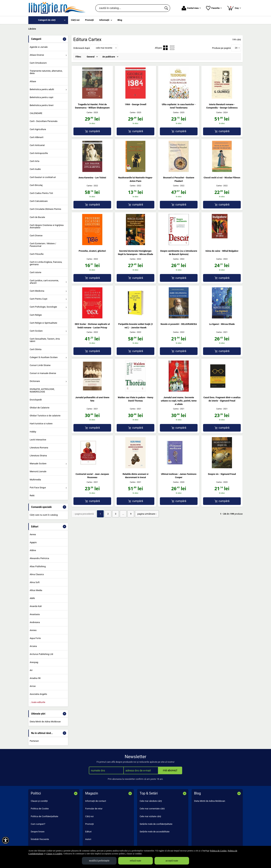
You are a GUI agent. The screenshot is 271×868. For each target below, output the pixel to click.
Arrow (33, 686)
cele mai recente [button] (104, 48)
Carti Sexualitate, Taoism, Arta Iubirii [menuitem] (45, 340)
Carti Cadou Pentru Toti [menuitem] (41, 193)
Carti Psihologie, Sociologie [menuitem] (43, 307)
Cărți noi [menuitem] (75, 20)
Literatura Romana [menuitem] (39, 448)
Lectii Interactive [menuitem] (38, 440)
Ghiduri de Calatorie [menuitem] (40, 408)
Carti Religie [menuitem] (36, 315)
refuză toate (135, 861)
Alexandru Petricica (39, 558)
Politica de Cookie (40, 809)
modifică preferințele (99, 861)
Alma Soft (35, 582)
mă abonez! (170, 770)
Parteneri (34, 741)
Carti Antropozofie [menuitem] (39, 153)
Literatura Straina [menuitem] (38, 456)
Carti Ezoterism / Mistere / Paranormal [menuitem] (43, 245)
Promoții (89, 824)
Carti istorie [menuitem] (36, 272)
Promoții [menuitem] (89, 20)
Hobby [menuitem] (33, 432)
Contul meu (191, 8)
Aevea (33, 534)
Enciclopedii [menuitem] (36, 400)
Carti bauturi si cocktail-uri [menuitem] (43, 177)
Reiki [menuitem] (32, 495)
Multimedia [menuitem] (35, 480)
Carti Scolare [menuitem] (36, 331)
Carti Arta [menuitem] (34, 161)
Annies (33, 630)
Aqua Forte (35, 638)
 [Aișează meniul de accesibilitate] (6, 840)
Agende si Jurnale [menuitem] (39, 47)
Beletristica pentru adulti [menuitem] (42, 89)
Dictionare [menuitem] (35, 381)
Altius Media (36, 590)
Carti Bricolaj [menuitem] (36, 185)
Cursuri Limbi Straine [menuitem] (40, 365)
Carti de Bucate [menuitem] (37, 217)
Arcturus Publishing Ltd (41, 654)
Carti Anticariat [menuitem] (37, 145)
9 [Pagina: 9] (131, 514)
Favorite (214, 8)
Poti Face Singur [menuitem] (38, 488)
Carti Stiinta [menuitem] (36, 349)
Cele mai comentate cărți (152, 809)
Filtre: (78, 57)
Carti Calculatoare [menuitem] (39, 201)
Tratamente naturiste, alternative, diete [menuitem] (46, 72)
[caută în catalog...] (129, 8)
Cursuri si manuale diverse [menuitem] (43, 373)
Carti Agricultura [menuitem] (38, 129)
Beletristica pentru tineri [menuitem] (42, 105)
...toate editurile (38, 702)
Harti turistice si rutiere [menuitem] (41, 424)
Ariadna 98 (35, 678)
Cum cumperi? (38, 824)
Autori (88, 839)
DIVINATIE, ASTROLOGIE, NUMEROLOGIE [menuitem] (42, 390)
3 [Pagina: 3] (116, 514)
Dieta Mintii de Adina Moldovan (45, 722)
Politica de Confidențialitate (45, 816)
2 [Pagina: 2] (108, 514)
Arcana (33, 646)
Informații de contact (96, 801)
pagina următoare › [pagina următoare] (147, 514)
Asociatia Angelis (38, 694)
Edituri (88, 832)
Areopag (34, 662)
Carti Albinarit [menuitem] (37, 137)
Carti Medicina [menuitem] (37, 291)
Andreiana (35, 622)
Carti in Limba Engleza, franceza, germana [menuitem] (46, 263)
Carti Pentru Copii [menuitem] (39, 299)
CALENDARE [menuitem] (36, 113)
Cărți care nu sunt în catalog (44, 515)
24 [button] (236, 48)
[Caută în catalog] (166, 8)
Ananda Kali (36, 606)
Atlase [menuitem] (33, 81)
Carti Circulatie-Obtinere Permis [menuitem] (45, 209)
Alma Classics (37, 574)
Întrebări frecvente (40, 839)
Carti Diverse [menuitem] (36, 236)
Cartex (89, 113)
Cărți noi (89, 816)
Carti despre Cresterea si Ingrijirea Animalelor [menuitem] (47, 226)
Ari (31, 670)
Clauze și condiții (39, 801)
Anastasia (35, 614)
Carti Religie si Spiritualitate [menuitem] (43, 323)
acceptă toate (172, 861)
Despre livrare (38, 832)
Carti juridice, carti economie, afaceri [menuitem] (44, 282)
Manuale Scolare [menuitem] (38, 463)
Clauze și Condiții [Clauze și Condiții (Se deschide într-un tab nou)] (54, 854)
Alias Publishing (38, 566)
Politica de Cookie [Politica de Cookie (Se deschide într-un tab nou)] (218, 851)
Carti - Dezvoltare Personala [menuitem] (44, 121)
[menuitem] (48, 20)
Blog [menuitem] (120, 20)
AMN (32, 598)
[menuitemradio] (165, 48)
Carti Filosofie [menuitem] (37, 254)
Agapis (33, 542)
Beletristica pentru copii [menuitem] (41, 97)
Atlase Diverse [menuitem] (37, 55)
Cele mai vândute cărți (151, 801)
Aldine (33, 550)
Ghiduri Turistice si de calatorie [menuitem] (45, 416)
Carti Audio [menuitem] (35, 169)
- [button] (64, 39)
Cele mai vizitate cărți (150, 816)
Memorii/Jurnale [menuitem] (38, 471)
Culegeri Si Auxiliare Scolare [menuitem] (44, 357)
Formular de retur (94, 809)
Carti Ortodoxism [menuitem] (38, 63)
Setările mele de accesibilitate (155, 832)
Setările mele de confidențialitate (156, 824)
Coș (234, 8)
